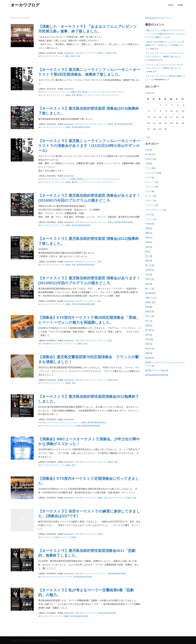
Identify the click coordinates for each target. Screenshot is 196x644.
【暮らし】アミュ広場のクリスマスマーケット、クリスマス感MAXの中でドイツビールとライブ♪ (165, 34)
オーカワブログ (25, 5)
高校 (147, 353)
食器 (147, 344)
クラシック (60, 56)
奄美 (67, 56)
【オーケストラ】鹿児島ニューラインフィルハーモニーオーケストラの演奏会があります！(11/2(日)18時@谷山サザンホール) (89, 146)
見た (147, 321)
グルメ (148, 191)
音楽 (114, 53)
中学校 (148, 224)
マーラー (69, 577)
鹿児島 (148, 358)
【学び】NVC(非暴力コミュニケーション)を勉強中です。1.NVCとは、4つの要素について (165, 45)
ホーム (13, 18)
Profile (180, 5)
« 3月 (148, 137)
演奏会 (109, 53)
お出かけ (149, 159)
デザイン (149, 201)
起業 (147, 335)
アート (148, 168)
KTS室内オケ (48, 344)
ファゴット (75, 423)
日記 (147, 274)
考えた (148, 316)
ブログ (148, 214)
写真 (147, 238)
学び (147, 256)
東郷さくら (160, 37)
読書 (147, 325)
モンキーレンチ (32, 640)
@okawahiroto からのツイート (159, 18)
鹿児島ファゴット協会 (155, 370)
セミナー (149, 196)
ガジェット (150, 182)
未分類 (148, 293)
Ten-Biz (148, 154)
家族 (147, 261)
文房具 (148, 270)
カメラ (148, 177)
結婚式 (148, 311)
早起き (148, 279)
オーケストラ (91, 53)
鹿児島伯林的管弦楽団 (124, 124)
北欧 (147, 242)
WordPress (54, 640)
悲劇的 (66, 616)
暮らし (148, 288)
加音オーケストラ (62, 537)
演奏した (101, 53)
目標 (147, 307)
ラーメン (149, 219)
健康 (147, 233)
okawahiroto (153, 60)
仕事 (147, 228)
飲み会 (148, 348)
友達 (147, 247)
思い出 (148, 265)
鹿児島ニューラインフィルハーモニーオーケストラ (103, 92)
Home (171, 5)
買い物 (148, 330)
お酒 (147, 164)
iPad (147, 150)
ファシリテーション (154, 210)
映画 (147, 284)
